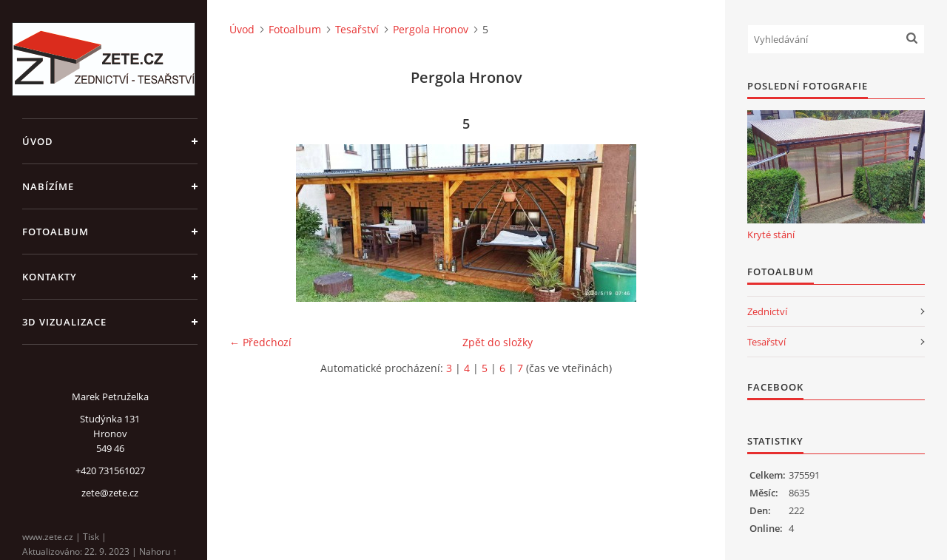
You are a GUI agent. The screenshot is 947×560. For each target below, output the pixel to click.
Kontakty (50, 277)
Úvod (38, 141)
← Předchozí (260, 342)
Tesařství (357, 29)
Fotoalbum (55, 232)
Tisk (91, 537)
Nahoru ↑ (158, 551)
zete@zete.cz (110, 493)
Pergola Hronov (431, 29)
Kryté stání (771, 235)
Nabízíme (48, 186)
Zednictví (767, 311)
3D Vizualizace (64, 322)
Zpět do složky (498, 342)
